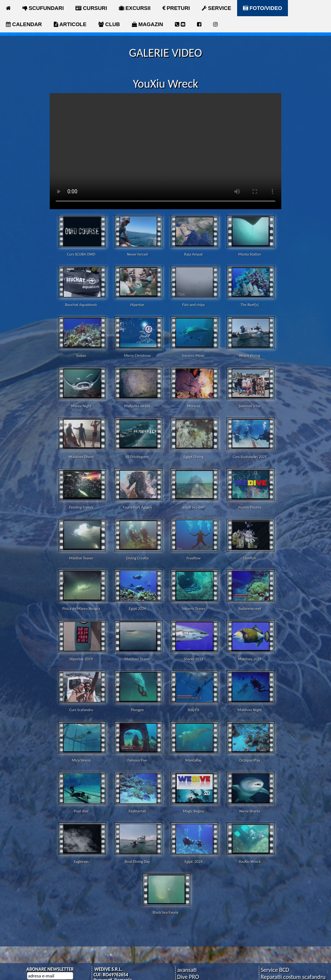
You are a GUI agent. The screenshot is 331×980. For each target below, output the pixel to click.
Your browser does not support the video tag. (165, 151)
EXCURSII (135, 8)
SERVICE (216, 8)
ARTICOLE (70, 24)
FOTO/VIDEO (263, 8)
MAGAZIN (147, 24)
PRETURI (176, 8)
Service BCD (275, 970)
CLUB (109, 24)
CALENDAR (24, 24)
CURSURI (91, 8)
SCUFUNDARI (43, 8)
